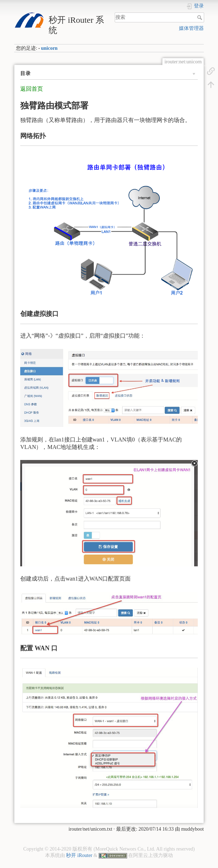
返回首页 (32, 89)
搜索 (200, 17)
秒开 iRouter (79, 855)
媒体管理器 (191, 28)
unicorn (49, 48)
